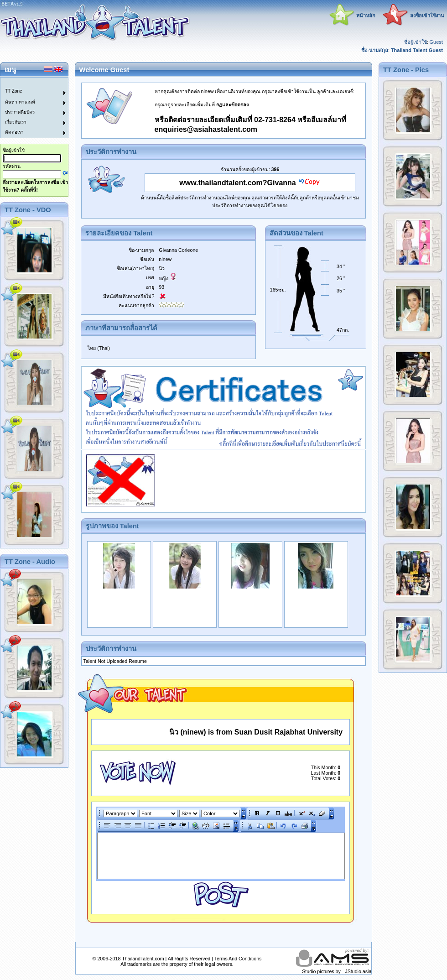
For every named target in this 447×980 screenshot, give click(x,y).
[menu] (29, 108)
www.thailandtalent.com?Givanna (237, 183)
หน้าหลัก (366, 16)
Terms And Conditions (238, 959)
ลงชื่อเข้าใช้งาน (427, 16)
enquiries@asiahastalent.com (206, 129)
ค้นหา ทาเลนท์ (20, 102)
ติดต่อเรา (14, 132)
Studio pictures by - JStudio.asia (337, 971)
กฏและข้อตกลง (232, 104)
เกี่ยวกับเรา (16, 122)
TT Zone (14, 91)
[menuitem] (29, 83)
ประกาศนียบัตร (20, 112)
